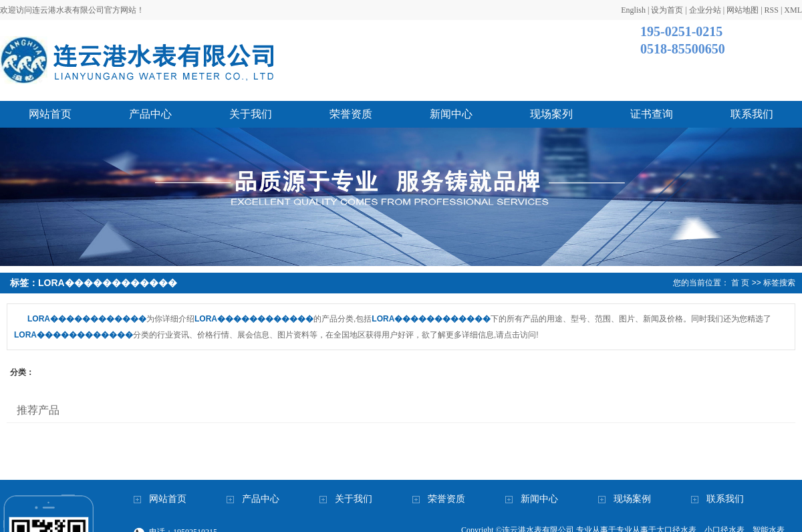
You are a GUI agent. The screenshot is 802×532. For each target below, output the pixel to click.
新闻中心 (451, 114)
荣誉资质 (351, 114)
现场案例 (632, 499)
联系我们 (752, 114)
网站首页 (50, 114)
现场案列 (551, 114)
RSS (772, 10)
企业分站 (705, 10)
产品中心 (150, 114)
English (633, 10)
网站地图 (743, 10)
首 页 (740, 283)
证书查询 (652, 114)
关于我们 (251, 114)
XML (793, 10)
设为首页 (667, 10)
